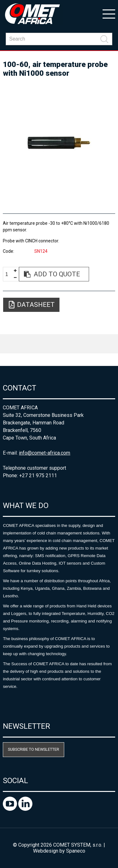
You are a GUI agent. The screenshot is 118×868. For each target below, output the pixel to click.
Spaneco (76, 851)
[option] (59, 143)
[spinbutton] (9, 274)
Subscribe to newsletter (34, 749)
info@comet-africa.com (45, 453)
